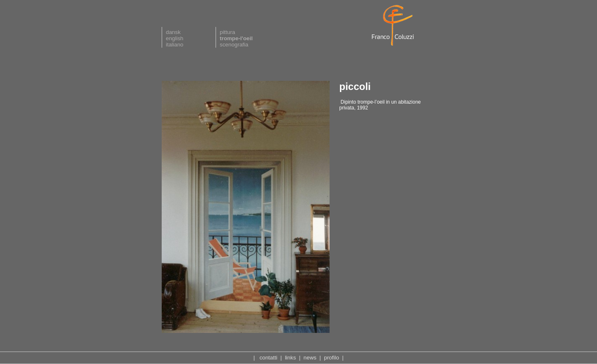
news (310, 358)
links (290, 358)
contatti (268, 358)
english (175, 38)
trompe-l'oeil (236, 38)
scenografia (234, 45)
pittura (227, 32)
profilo (332, 358)
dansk (173, 32)
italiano (175, 45)
